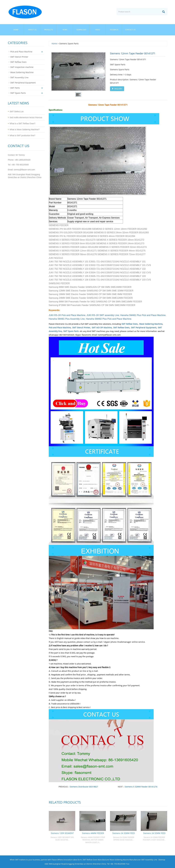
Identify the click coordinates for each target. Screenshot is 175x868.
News (65, 30)
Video (98, 30)
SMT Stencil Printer (81, 328)
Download (81, 30)
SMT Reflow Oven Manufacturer (96, 860)
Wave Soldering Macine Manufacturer (125, 860)
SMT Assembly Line (19, 77)
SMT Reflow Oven (130, 324)
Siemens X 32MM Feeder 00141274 (141, 787)
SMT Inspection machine (22, 67)
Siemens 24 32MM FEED (124, 833)
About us (32, 30)
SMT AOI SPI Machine (102, 328)
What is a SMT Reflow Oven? (22, 124)
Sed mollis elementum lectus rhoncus (26, 117)
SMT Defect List (17, 111)
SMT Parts (15, 88)
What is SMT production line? (22, 136)
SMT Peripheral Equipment (144, 328)
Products (49, 30)
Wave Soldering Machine (151, 324)
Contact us (130, 30)
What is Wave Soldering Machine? (25, 130)
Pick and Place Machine (60, 328)
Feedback (114, 30)
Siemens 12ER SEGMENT (62, 833)
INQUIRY (117, 89)
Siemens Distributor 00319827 (84, 787)
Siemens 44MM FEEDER (93, 833)
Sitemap (162, 860)
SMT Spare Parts (71, 331)
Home (16, 30)
